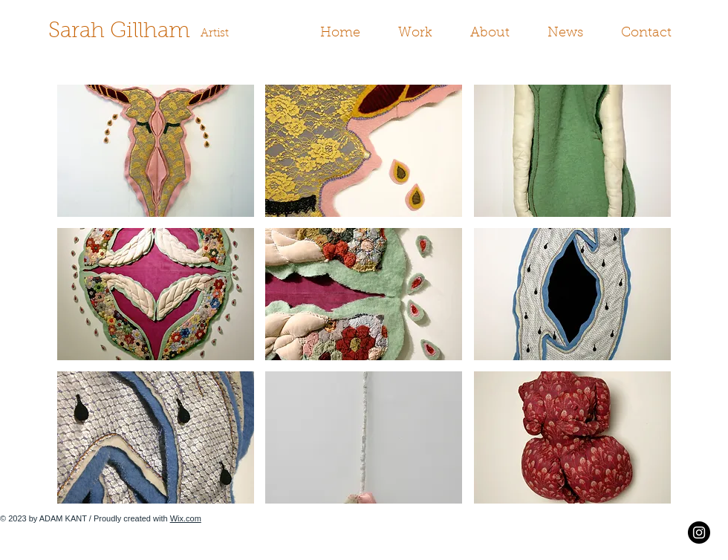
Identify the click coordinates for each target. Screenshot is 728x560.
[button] (422, 34)
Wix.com (186, 518)
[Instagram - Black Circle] (699, 533)
